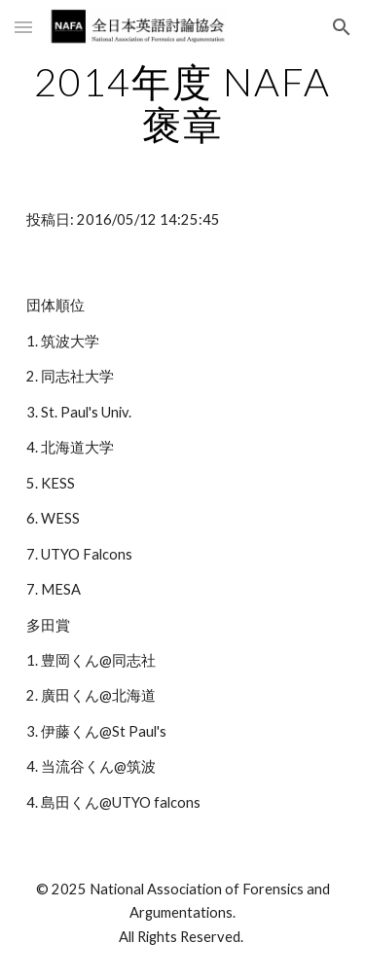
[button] (23, 27)
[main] (183, 103)
